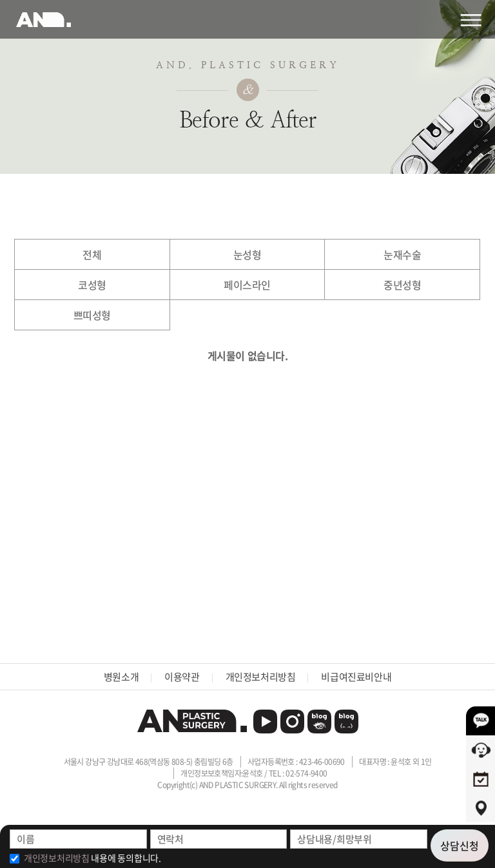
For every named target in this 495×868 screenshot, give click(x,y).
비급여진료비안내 (356, 677)
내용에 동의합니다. (92, 858)
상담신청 (460, 845)
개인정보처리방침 (261, 677)
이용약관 (182, 677)
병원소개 (121, 677)
